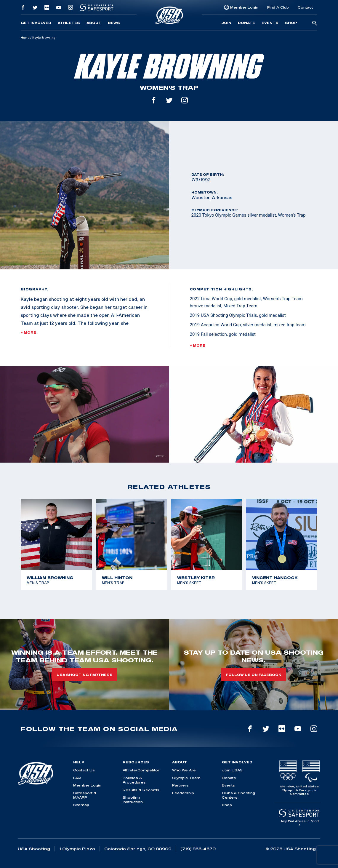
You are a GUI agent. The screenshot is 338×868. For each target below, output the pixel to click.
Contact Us (84, 770)
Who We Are (184, 770)
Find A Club (278, 7)
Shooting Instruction (133, 800)
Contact (305, 7)
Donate (246, 23)
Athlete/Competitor (141, 770)
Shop (291, 23)
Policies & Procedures (134, 780)
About (94, 23)
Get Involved (36, 23)
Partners (180, 785)
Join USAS (232, 770)
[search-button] (315, 23)
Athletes (69, 23)
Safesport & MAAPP (85, 795)
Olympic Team (186, 778)
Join (226, 23)
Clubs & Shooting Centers (238, 795)
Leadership (183, 793)
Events (270, 23)
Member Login (244, 7)
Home (25, 38)
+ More (28, 333)
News (114, 23)
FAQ (77, 778)
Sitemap (81, 805)
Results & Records (141, 790)
